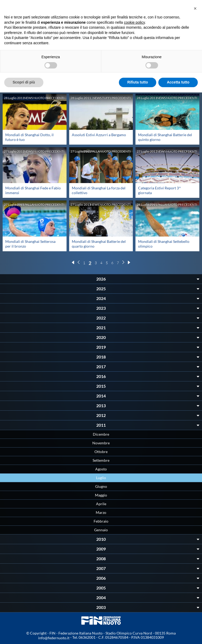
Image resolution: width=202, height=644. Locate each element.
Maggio (101, 495)
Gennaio (101, 530)
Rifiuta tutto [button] (138, 82)
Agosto (101, 469)
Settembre (101, 460)
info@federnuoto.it (54, 638)
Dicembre (101, 434)
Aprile (101, 504)
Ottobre (101, 452)
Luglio (101, 478)
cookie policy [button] (134, 22)
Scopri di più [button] (24, 82)
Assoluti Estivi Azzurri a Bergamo (99, 135)
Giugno (101, 486)
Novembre (101, 443)
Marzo (101, 512)
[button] (195, 8)
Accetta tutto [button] (178, 82)
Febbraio (101, 521)
